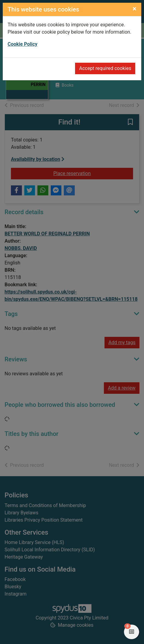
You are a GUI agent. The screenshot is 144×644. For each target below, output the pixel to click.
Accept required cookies (105, 68)
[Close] (134, 9)
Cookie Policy (22, 44)
